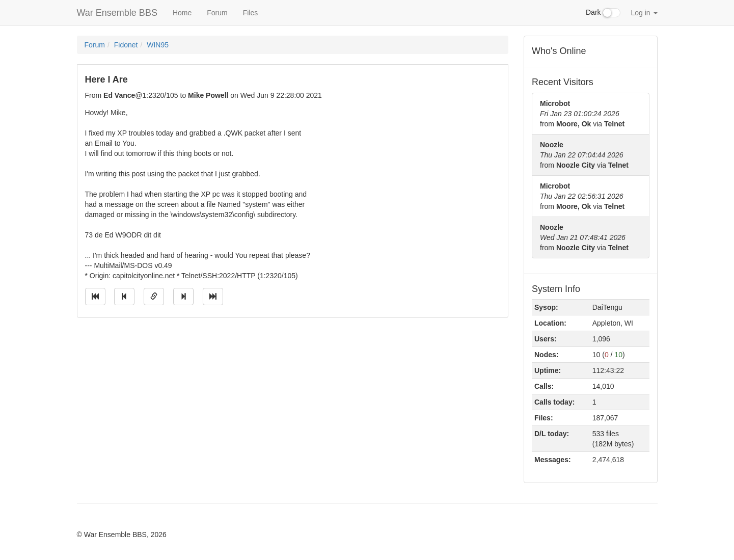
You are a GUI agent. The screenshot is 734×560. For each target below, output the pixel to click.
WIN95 (158, 45)
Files (251, 13)
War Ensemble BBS (117, 13)
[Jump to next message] (183, 297)
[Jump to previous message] (124, 297)
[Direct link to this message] (154, 297)
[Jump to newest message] (213, 297)
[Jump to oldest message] (95, 297)
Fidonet (126, 45)
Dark (603, 13)
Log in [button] (644, 13)
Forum (217, 13)
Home (182, 13)
